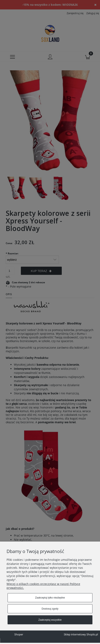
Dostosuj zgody (50, 609)
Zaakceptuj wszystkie (50, 620)
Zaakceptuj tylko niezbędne (50, 598)
